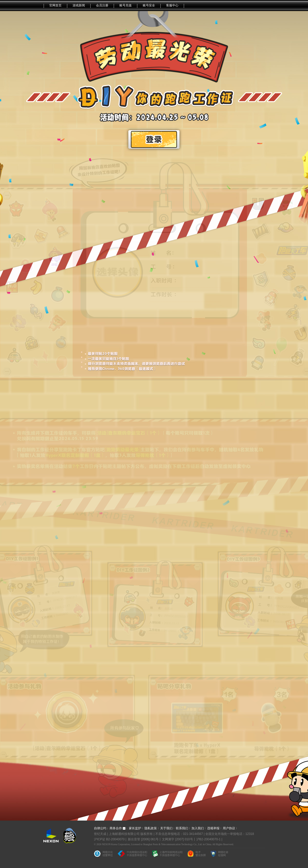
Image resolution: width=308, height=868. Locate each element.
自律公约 (100, 828)
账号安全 (149, 5)
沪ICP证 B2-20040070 (109, 839)
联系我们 (182, 828)
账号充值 (126, 5)
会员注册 (102, 5)
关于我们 (166, 828)
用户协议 (229, 828)
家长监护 (135, 828)
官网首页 (55, 5)
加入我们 (198, 828)
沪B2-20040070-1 (209, 839)
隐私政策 (151, 828)
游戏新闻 (79, 5)
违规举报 (213, 828)
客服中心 (172, 5)
